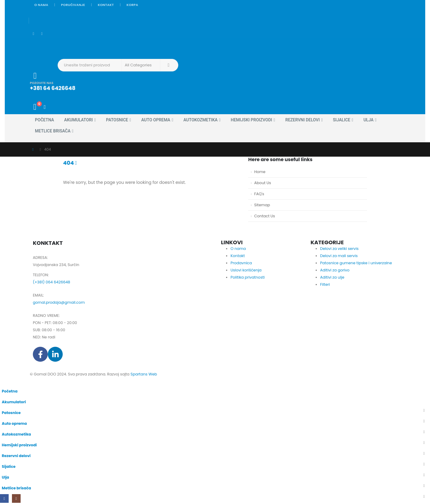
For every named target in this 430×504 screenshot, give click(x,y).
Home (260, 172)
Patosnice (117, 120)
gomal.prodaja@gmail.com (59, 302)
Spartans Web (144, 374)
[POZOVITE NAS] (169, 81)
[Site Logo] (46, 45)
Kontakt (106, 5)
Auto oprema (156, 120)
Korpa (132, 5)
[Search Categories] (141, 65)
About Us (262, 183)
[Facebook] (33, 34)
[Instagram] (42, 34)
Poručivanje (73, 5)
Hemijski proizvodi (252, 120)
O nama (41, 5)
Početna (44, 120)
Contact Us (265, 216)
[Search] (169, 65)
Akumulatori (79, 120)
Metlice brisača (53, 131)
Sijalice (342, 120)
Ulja (368, 120)
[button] (4, 381)
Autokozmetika (200, 120)
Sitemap (262, 205)
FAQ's (259, 194)
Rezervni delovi (302, 120)
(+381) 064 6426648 (52, 282)
